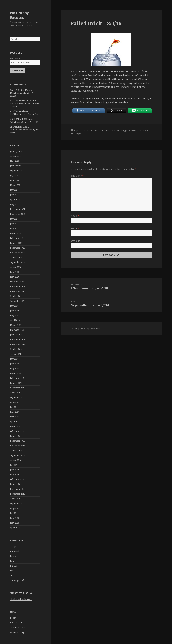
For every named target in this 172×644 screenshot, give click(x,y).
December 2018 (18, 339)
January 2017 (16, 436)
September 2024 (18, 171)
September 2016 (18, 455)
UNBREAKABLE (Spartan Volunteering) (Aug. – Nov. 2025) (25, 121)
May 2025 (15, 161)
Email (75, 229)
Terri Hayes (76, 133)
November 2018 (18, 344)
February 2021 (17, 238)
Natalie (13, 566)
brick (122, 130)
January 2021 (16, 243)
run (140, 130)
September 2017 (18, 397)
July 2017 (14, 407)
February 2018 (17, 378)
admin (96, 130)
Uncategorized (17, 580)
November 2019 (18, 291)
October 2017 (16, 393)
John (12, 561)
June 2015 (15, 518)
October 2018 (16, 349)
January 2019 (16, 335)
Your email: (15, 59)
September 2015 (18, 504)
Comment (77, 176)
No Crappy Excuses (20, 15)
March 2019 (16, 325)
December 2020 (18, 248)
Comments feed (18, 627)
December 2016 (18, 441)
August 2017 (16, 402)
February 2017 (17, 431)
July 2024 (14, 175)
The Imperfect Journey (21, 599)
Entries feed (16, 623)
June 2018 (15, 364)
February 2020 (17, 282)
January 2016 (16, 484)
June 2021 (15, 224)
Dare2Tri (15, 551)
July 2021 (14, 219)
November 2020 (18, 253)
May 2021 (15, 229)
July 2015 (14, 513)
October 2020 (16, 258)
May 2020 (15, 277)
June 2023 (15, 195)
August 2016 (16, 460)
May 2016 (15, 475)
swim (145, 130)
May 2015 (15, 523)
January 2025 (16, 166)
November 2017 (18, 388)
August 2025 (16, 156)
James (13, 556)
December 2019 (18, 286)
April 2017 (15, 422)
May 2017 (15, 417)
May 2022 (15, 204)
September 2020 (18, 262)
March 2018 (16, 373)
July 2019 (14, 306)
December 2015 (18, 489)
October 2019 (16, 296)
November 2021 (18, 214)
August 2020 (16, 267)
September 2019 (18, 301)
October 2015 (16, 499)
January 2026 (16, 151)
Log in (13, 618)
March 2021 (16, 233)
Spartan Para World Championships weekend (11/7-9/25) (25, 130)
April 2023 (15, 200)
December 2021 (18, 209)
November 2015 (18, 494)
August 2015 (16, 508)
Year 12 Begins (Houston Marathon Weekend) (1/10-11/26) (23, 93)
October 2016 (16, 451)
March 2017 (16, 426)
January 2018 (16, 383)
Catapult (14, 547)
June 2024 (15, 180)
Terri (13, 575)
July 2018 (14, 359)
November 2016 (18, 446)
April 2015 (15, 528)
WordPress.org (17, 632)
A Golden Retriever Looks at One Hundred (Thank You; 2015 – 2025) (25, 104)
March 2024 (16, 185)
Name (75, 216)
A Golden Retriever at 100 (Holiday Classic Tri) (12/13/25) (24, 113)
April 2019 (15, 320)
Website (75, 241)
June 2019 (15, 311)
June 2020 (15, 272)
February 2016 (17, 479)
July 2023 (14, 190)
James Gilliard (132, 130)
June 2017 (15, 412)
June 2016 (15, 470)
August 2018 (16, 354)
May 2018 (15, 368)
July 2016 (14, 465)
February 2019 (17, 330)
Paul (12, 571)
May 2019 (15, 315)
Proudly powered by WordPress (85, 329)
